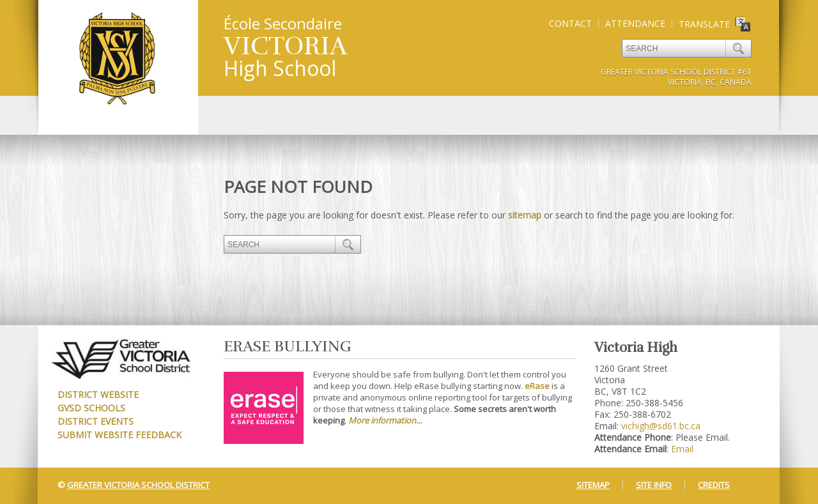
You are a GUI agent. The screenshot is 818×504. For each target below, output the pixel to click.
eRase (537, 386)
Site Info (654, 485)
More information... (385, 420)
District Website (98, 394)
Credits (714, 485)
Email (682, 449)
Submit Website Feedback (120, 435)
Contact (570, 23)
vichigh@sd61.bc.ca (661, 426)
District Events (96, 421)
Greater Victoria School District (138, 485)
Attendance (635, 23)
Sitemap (593, 485)
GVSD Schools (91, 408)
